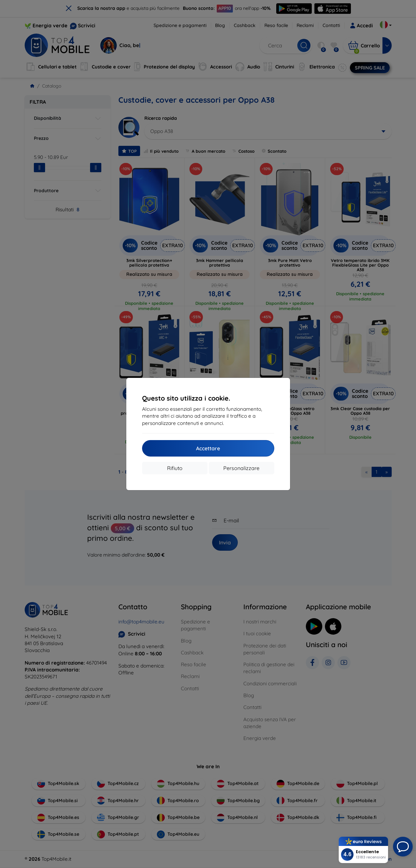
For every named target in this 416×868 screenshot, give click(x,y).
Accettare (208, 448)
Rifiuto (175, 468)
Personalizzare (241, 468)
